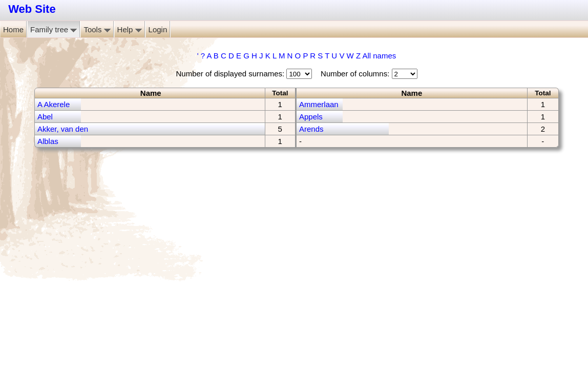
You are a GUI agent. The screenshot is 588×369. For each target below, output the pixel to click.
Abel (45, 117)
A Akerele (54, 104)
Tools (97, 29)
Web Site (32, 9)
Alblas (48, 141)
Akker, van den (63, 129)
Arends (311, 129)
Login (158, 29)
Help (130, 29)
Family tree (54, 29)
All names (379, 56)
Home (13, 29)
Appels (311, 117)
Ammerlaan (319, 104)
